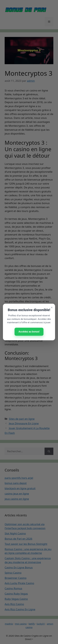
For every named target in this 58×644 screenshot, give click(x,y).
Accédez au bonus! (29, 332)
